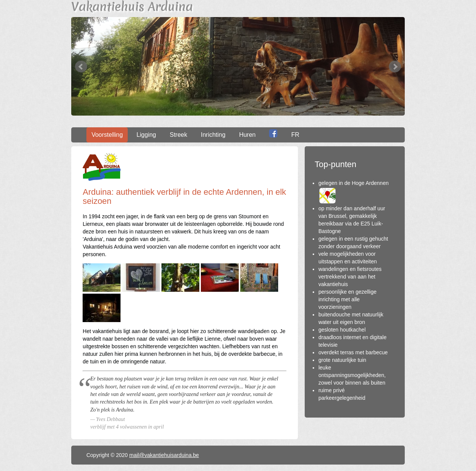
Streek (178, 135)
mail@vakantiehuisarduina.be (164, 455)
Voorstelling (107, 135)
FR (295, 135)
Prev (81, 67)
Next (395, 67)
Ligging (146, 135)
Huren (247, 135)
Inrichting (213, 135)
